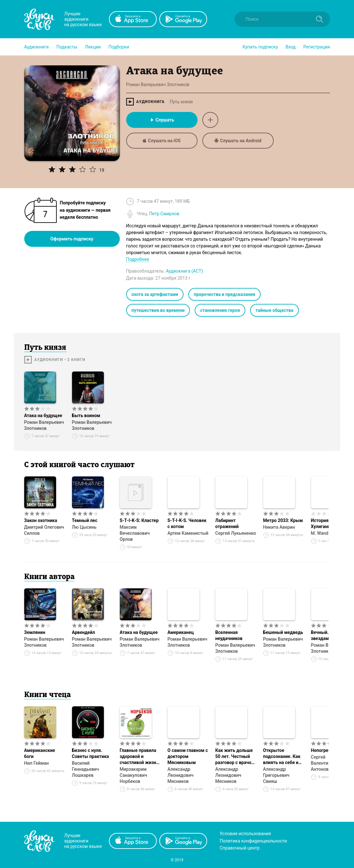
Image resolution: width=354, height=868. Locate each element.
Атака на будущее (43, 416)
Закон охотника (41, 520)
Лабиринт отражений (227, 523)
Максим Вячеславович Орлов (135, 533)
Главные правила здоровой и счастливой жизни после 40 (139, 757)
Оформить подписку (72, 239)
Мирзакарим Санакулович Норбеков (134, 775)
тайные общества (275, 310)
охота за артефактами (155, 294)
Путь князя (181, 102)
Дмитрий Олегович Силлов (44, 530)
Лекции (93, 47)
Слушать (162, 120)
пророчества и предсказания (224, 294)
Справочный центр (240, 848)
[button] (36, 47)
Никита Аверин (279, 527)
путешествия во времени (158, 310)
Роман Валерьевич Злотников (44, 425)
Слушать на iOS (162, 141)
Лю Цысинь (84, 527)
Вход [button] (290, 47)
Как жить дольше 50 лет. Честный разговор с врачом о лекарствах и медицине (235, 757)
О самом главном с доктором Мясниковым (188, 756)
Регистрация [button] (317, 47)
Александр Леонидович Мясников (181, 775)
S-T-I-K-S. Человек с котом (187, 523)
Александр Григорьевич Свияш (276, 775)
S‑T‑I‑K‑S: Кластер (139, 520)
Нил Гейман (37, 763)
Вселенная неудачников (229, 635)
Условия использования (246, 834)
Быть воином (86, 416)
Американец (181, 632)
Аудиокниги (36, 47)
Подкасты (67, 47)
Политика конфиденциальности (253, 841)
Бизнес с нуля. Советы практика (90, 753)
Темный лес (85, 520)
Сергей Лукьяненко (236, 533)
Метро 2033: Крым (283, 520)
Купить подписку (260, 47)
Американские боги (40, 753)
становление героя (220, 310)
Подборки (119, 47)
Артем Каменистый (188, 533)
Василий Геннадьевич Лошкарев (86, 769)
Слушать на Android (238, 141)
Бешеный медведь (283, 632)
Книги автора (49, 577)
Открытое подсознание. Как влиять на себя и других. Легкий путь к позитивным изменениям (284, 757)
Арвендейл (84, 632)
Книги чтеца (47, 695)
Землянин (35, 632)
